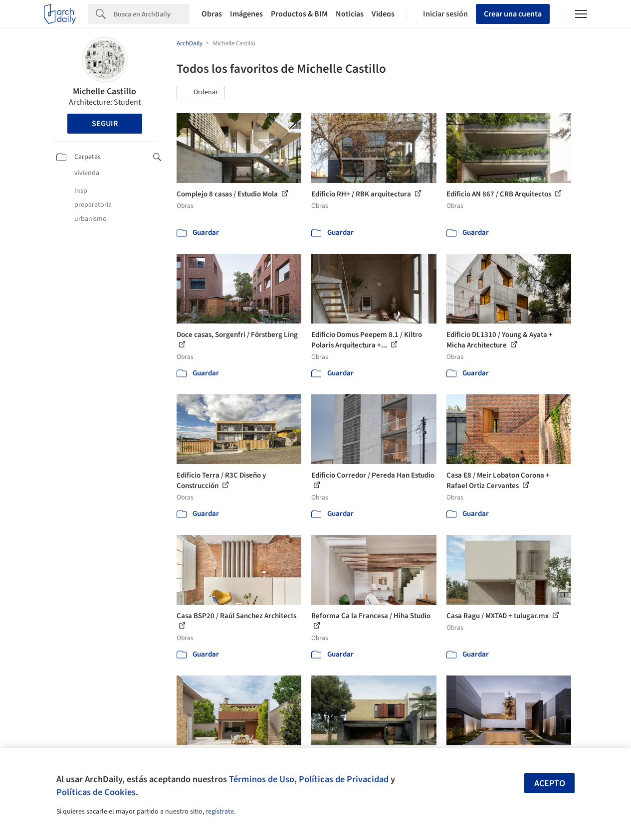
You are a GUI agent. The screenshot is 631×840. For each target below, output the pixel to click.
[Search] (152, 14)
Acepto (550, 783)
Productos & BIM (299, 14)
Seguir (105, 124)
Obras (212, 14)
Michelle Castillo (105, 91)
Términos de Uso (262, 779)
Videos (383, 14)
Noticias (350, 14)
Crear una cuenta (513, 14)
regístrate (220, 812)
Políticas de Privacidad (344, 779)
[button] (201, 93)
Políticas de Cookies (96, 792)
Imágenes (246, 14)
